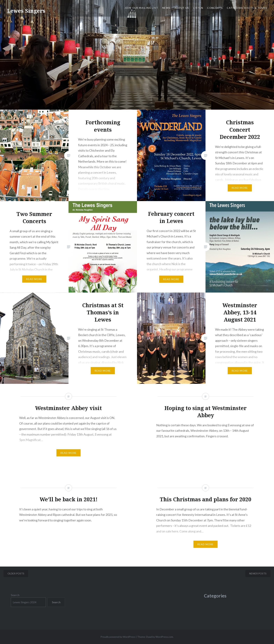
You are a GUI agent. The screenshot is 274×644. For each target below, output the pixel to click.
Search (15, 595)
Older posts (16, 573)
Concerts (215, 8)
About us (182, 8)
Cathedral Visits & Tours (247, 8)
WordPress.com (164, 637)
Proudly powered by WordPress (118, 637)
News (166, 8)
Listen (198, 8)
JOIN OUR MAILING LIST (141, 8)
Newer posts (258, 573)
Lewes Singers (26, 11)
